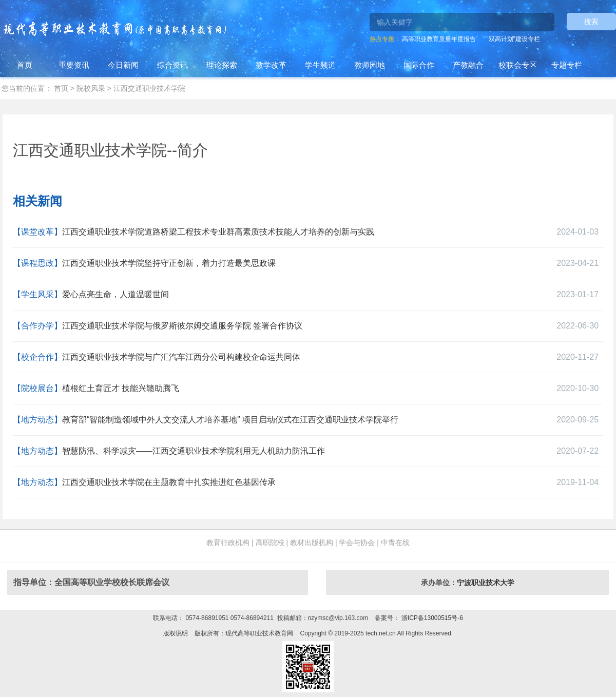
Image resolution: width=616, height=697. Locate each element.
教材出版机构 (312, 543)
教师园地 (370, 65)
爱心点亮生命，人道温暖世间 (115, 294)
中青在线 (395, 543)
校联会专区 (518, 65)
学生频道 (320, 65)
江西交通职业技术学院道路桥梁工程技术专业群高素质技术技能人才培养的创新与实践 (218, 232)
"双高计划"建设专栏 (513, 39)
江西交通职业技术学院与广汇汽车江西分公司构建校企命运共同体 (181, 357)
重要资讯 (74, 65)
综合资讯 (172, 65)
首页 (25, 65)
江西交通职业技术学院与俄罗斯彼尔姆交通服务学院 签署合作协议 (182, 326)
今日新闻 (123, 65)
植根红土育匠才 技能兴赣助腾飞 (121, 388)
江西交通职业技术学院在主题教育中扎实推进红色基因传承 (169, 482)
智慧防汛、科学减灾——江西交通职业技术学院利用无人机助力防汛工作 (194, 451)
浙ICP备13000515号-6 (431, 618)
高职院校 (270, 543)
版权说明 (176, 633)
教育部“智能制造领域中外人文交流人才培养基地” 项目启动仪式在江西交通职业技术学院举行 (230, 420)
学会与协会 (357, 543)
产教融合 (468, 65)
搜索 (591, 22)
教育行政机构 (228, 543)
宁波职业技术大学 (486, 583)
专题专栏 (567, 65)
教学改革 (271, 65)
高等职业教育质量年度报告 (439, 39)
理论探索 (222, 65)
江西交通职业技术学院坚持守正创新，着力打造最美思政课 (169, 263)
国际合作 (419, 65)
